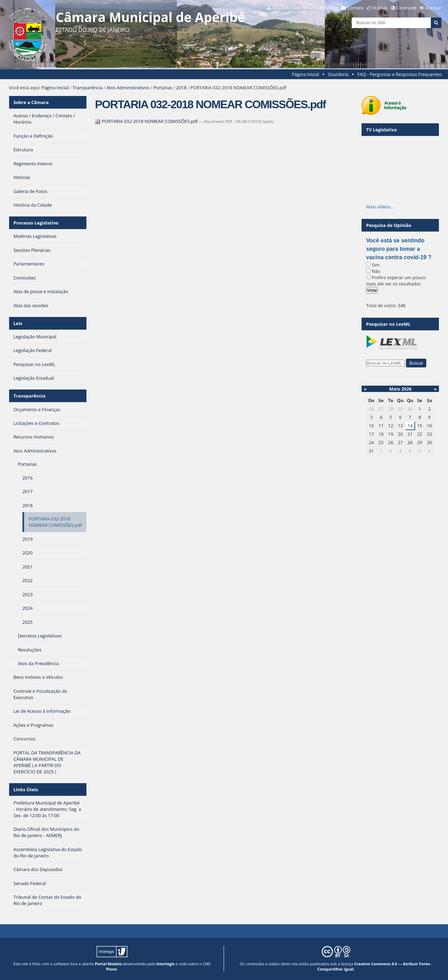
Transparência (88, 88)
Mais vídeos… (380, 207)
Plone (111, 969)
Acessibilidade (323, 8)
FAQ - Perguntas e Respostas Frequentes (400, 74)
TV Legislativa (381, 130)
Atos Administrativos (128, 88)
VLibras (380, 8)
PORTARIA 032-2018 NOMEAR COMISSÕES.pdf (147, 121)
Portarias (163, 88)
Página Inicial (306, 74)
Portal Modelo (108, 964)
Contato (356, 8)
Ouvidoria (338, 74)
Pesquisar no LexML (388, 324)
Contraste (406, 8)
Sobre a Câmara (31, 102)
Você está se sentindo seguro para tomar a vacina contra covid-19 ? (399, 249)
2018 (181, 88)
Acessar (433, 8)
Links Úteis (26, 789)
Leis (18, 323)
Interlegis (166, 964)
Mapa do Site (286, 8)
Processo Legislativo (36, 223)
